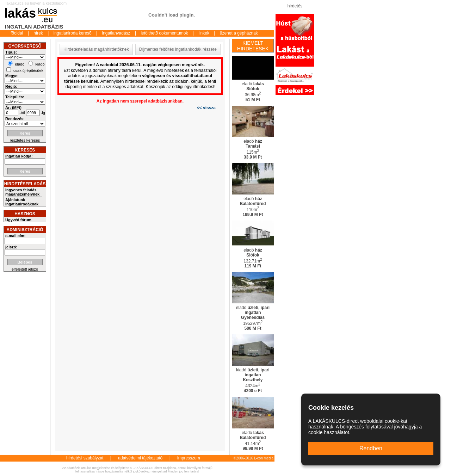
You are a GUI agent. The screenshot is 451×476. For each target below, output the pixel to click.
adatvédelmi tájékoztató (140, 458)
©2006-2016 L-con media (254, 458)
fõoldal (17, 33)
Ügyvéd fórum (18, 220)
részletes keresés (25, 140)
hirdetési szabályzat (85, 458)
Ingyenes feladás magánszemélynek (22, 192)
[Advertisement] (336, 46)
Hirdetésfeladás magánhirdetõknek (96, 49)
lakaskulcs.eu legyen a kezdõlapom (36, 3)
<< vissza (206, 108)
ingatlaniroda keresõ (73, 33)
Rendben (371, 448)
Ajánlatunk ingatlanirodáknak (22, 202)
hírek (38, 33)
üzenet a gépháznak (239, 33)
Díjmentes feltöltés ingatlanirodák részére (178, 49)
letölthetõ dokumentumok (164, 33)
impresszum (189, 458)
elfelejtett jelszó (25, 269)
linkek (204, 33)
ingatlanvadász (116, 33)
